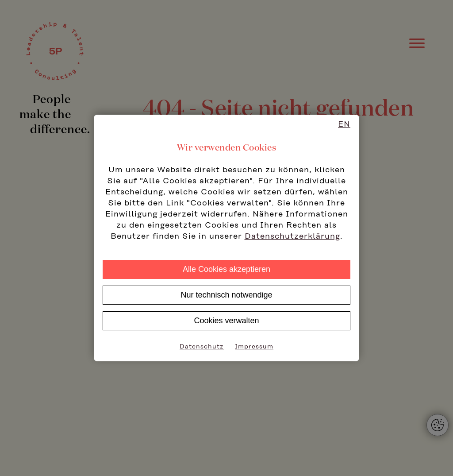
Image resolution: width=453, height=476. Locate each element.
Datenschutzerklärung (292, 236)
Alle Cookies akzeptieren (226, 269)
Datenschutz (202, 347)
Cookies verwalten (226, 321)
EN (344, 124)
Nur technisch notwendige (226, 295)
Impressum (254, 347)
